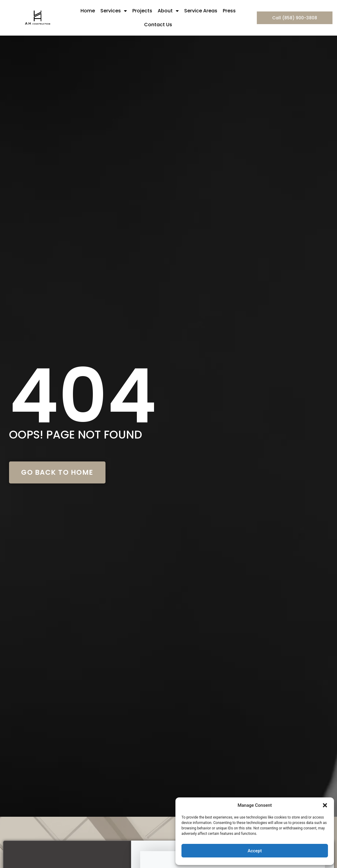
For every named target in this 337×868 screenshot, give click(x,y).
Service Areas (201, 11)
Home (88, 11)
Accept (255, 851)
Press (229, 11)
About (168, 11)
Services (114, 11)
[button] (325, 805)
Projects (142, 11)
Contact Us (158, 25)
